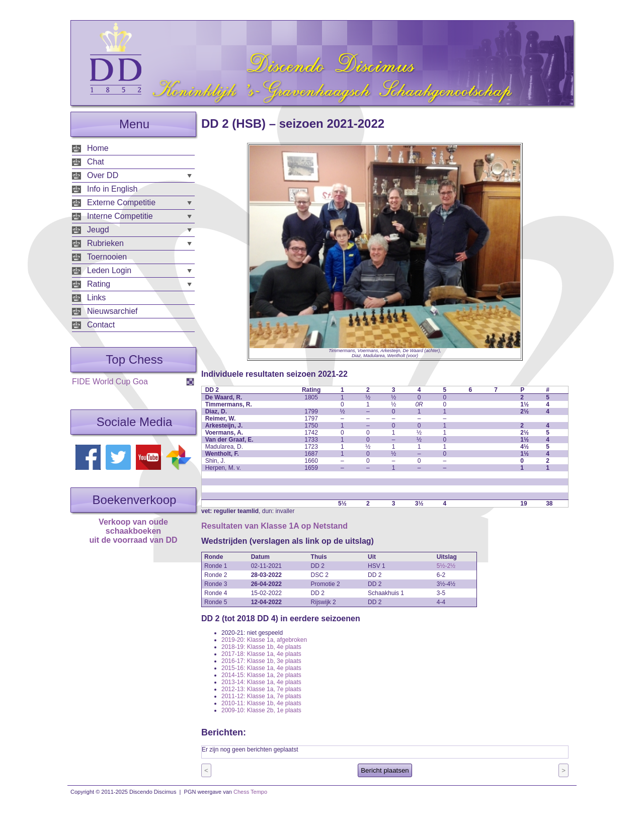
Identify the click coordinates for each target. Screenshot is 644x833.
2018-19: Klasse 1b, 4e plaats (261, 647)
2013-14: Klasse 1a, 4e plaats (261, 682)
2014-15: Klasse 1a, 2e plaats (261, 675)
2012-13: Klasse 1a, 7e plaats (261, 689)
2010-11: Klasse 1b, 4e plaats (261, 703)
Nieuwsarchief (112, 311)
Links (96, 298)
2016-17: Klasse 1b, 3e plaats (261, 661)
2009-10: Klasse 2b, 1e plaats (261, 710)
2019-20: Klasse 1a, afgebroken (264, 640)
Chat (96, 162)
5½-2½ (446, 566)
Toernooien (107, 257)
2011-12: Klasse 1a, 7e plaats (261, 696)
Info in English (112, 189)
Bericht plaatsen (385, 770)
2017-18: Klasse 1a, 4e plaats (261, 654)
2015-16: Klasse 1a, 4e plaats (261, 668)
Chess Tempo (250, 792)
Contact (101, 325)
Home (98, 148)
